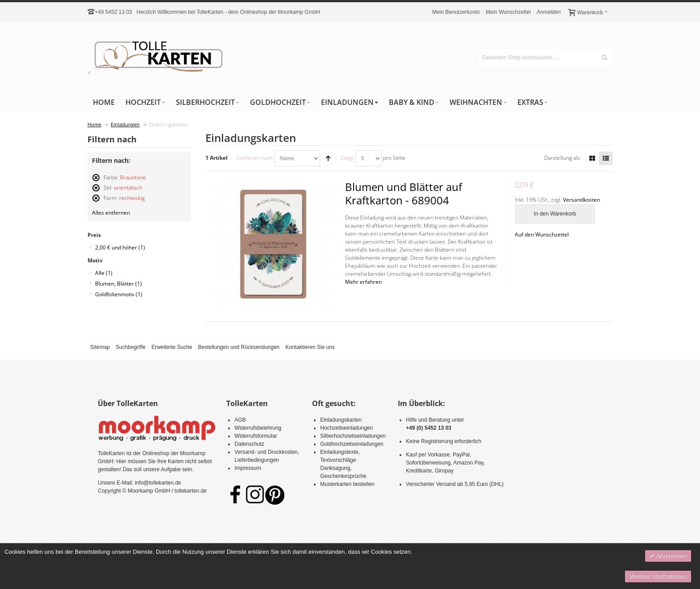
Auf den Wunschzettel (542, 234)
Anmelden (549, 12)
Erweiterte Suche (172, 347)
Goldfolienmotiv (119, 294)
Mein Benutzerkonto (456, 12)
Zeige (347, 158)
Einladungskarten (341, 420)
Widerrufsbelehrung (258, 428)
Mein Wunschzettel (508, 12)
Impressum (248, 468)
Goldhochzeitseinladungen (352, 444)
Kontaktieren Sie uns (310, 347)
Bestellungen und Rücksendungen (239, 347)
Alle (104, 273)
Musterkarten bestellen (347, 484)
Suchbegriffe (131, 347)
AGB (240, 420)
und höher (120, 247)
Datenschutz (249, 444)
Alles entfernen (111, 213)
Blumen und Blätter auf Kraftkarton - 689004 (404, 193)
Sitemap (100, 347)
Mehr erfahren (363, 282)
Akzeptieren (671, 556)
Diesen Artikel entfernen (96, 181)
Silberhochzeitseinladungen (353, 436)
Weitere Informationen (658, 576)
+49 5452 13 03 (113, 12)
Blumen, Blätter (119, 284)
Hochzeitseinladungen (346, 428)
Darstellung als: (563, 158)
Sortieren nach (255, 158)
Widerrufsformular (256, 436)
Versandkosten (581, 200)
